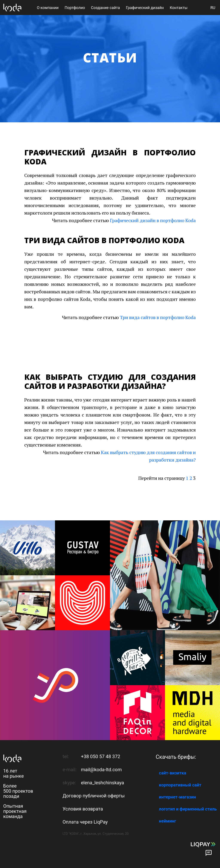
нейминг (168, 821)
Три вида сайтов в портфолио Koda (158, 317)
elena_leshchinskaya (103, 783)
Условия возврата (83, 809)
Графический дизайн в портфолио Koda (153, 220)
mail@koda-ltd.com (101, 770)
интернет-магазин (177, 797)
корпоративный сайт (180, 785)
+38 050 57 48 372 (101, 757)
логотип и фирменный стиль (188, 809)
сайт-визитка (173, 773)
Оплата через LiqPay (85, 822)
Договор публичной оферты (94, 796)
